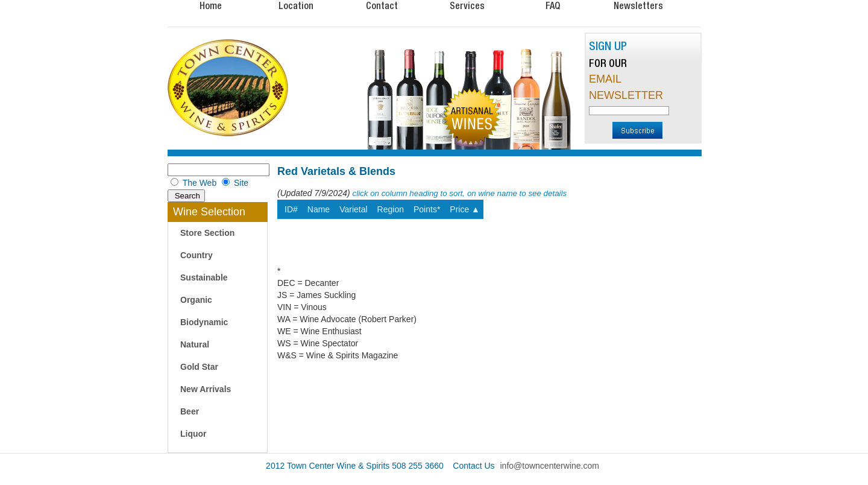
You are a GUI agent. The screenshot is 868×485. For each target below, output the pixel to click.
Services (467, 5)
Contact (382, 5)
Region (391, 209)
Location (296, 5)
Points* (427, 209)
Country (197, 255)
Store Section (207, 233)
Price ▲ (465, 209)
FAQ (553, 5)
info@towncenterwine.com (550, 466)
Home (211, 5)
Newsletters (638, 5)
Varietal (353, 209)
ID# (291, 209)
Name (319, 209)
